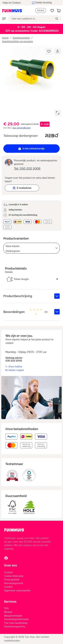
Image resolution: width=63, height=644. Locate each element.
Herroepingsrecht (14, 583)
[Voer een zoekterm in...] (31, 19)
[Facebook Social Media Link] (6, 558)
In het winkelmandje (32, 149)
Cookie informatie (14, 576)
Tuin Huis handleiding (16, 623)
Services (10, 602)
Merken (8, 612)
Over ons (10, 565)
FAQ (6, 608)
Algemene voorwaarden (17, 591)
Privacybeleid (12, 580)
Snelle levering (44, 3)
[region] (32, 82)
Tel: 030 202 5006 (27, 168)
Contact (8, 572)
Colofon (8, 587)
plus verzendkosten (22, 128)
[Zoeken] (57, 19)
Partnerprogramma (15, 627)
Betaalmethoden (13, 616)
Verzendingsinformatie (16, 619)
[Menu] (4, 19)
